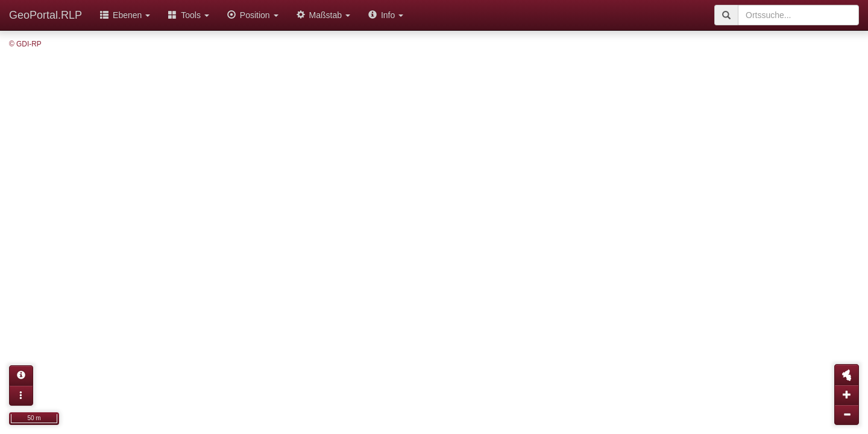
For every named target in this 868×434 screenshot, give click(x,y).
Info (386, 15)
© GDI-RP (25, 44)
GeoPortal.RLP (46, 15)
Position (253, 15)
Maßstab (323, 15)
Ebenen (125, 15)
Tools (189, 15)
